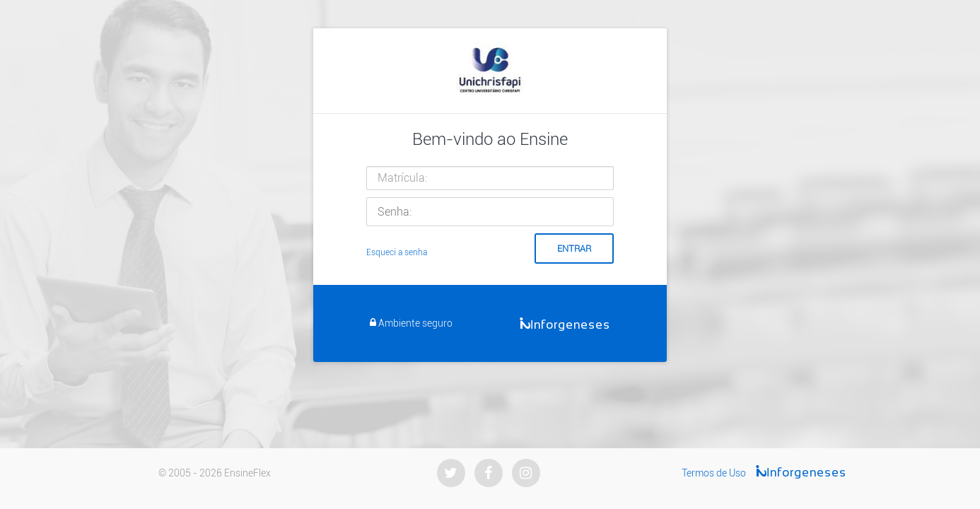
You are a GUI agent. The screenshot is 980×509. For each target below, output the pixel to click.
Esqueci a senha (397, 252)
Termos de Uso (714, 473)
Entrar (574, 248)
